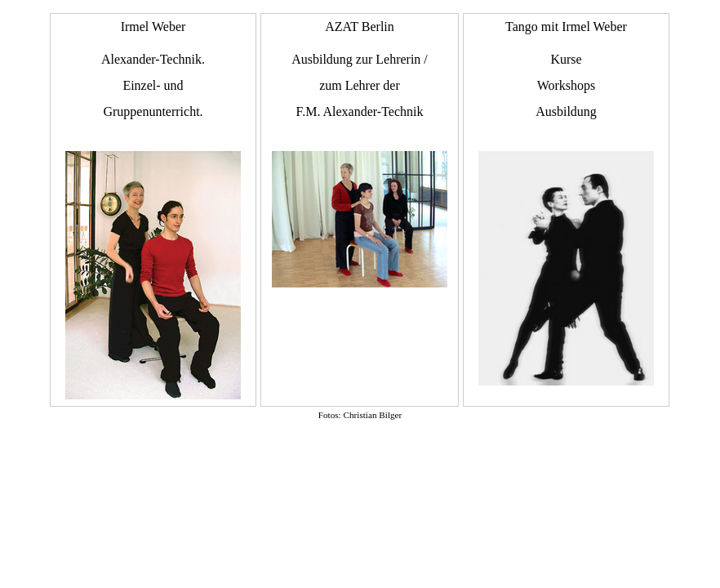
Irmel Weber (153, 209)
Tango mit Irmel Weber (566, 203)
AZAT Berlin (360, 154)
